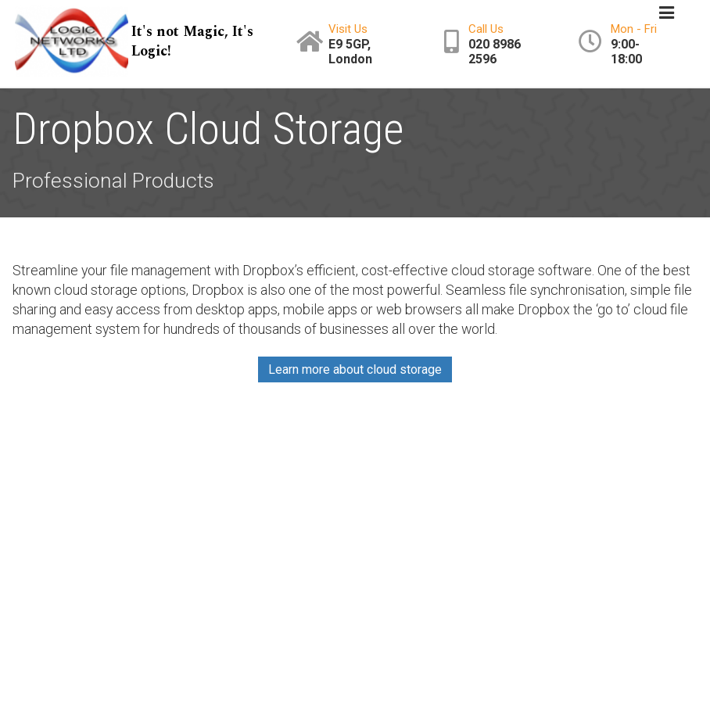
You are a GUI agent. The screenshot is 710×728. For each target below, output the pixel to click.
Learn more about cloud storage (355, 369)
